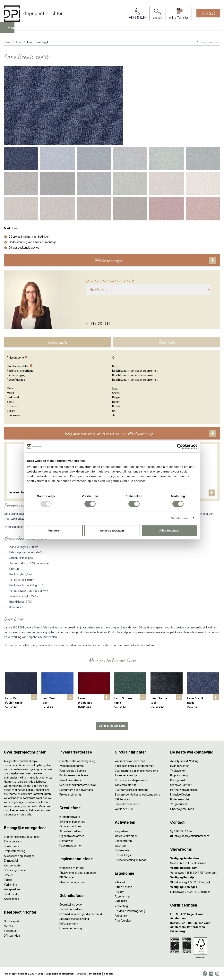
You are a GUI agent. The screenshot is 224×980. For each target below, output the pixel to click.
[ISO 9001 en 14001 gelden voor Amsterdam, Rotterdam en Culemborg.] (195, 926)
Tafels (8, 879)
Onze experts (12, 920)
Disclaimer (95, 973)
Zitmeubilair (11, 860)
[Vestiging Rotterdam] (195, 867)
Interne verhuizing (71, 928)
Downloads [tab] (167, 342)
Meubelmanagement (73, 882)
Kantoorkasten (13, 865)
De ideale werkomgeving (130, 910)
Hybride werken (180, 765)
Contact (208, 13)
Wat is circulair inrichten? (130, 760)
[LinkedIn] (211, 973)
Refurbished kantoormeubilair (78, 784)
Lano (19, 42)
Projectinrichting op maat (130, 859)
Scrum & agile (123, 854)
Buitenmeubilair (180, 799)
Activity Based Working (184, 760)
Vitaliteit (120, 882)
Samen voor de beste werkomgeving (137, 794)
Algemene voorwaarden (60, 973)
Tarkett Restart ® (126, 784)
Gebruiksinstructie (71, 904)
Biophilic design (180, 775)
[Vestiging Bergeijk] (195, 877)
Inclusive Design (180, 794)
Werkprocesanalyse (72, 765)
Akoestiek (121, 915)
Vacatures (10, 930)
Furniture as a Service (73, 770)
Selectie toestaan (112, 530)
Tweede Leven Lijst (127, 775)
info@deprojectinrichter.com (190, 835)
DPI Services (67, 877)
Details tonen (180, 518)
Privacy (119, 891)
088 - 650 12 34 (100, 324)
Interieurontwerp (70, 816)
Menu (12, 30)
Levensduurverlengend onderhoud (81, 913)
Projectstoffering (15, 850)
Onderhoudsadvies (71, 908)
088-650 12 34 (181, 831)
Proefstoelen (123, 920)
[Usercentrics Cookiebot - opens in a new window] (180, 447)
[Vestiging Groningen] (195, 886)
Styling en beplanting (72, 821)
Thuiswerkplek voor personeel (78, 872)
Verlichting (10, 884)
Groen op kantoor (181, 784)
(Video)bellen (123, 850)
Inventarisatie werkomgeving (77, 760)
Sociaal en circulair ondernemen (134, 765)
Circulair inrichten (70, 826)
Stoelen (9, 874)
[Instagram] (217, 973)
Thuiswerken (178, 770)
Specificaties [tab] (57, 342)
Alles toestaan (169, 530)
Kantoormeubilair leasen (74, 775)
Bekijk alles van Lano (112, 725)
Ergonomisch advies (72, 835)
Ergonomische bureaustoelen (22, 836)
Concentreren (123, 840)
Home (8, 42)
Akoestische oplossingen (19, 855)
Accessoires (11, 898)
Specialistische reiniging (74, 918)
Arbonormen (123, 896)
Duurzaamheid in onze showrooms (136, 770)
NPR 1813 (121, 901)
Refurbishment (69, 923)
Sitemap (109, 973)
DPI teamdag (12, 935)
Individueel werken (126, 835)
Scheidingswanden (16, 869)
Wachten (120, 845)
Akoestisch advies (71, 831)
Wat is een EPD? (125, 808)
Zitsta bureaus (13, 841)
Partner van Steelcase (184, 789)
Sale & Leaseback (70, 780)
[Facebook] (205, 973)
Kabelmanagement (71, 845)
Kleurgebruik (178, 780)
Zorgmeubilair (179, 803)
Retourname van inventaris (76, 789)
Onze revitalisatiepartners (131, 780)
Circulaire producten (127, 803)
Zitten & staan (123, 886)
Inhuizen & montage (72, 867)
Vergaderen (122, 831)
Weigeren (55, 530)
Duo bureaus (12, 846)
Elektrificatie (12, 893)
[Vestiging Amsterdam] (195, 858)
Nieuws (8, 925)
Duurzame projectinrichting (132, 789)
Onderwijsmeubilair (182, 808)
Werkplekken (12, 889)
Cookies (81, 973)
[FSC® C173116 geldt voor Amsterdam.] (195, 916)
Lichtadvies (66, 840)
